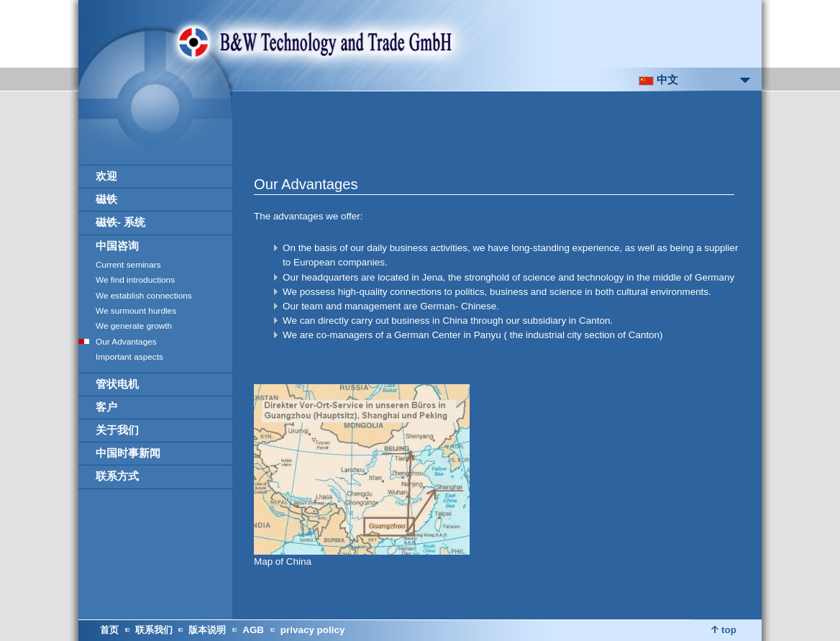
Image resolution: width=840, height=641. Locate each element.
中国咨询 (117, 246)
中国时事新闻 (128, 453)
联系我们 (154, 630)
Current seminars (128, 265)
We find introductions (135, 280)
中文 (658, 80)
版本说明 (207, 630)
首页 (109, 630)
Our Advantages (126, 342)
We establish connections (144, 296)
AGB (253, 630)
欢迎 (106, 176)
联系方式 (117, 476)
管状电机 (117, 384)
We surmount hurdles (136, 311)
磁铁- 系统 (120, 222)
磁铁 (106, 199)
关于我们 (117, 430)
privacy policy (313, 630)
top (724, 630)
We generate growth (134, 326)
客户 (106, 407)
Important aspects (129, 357)
